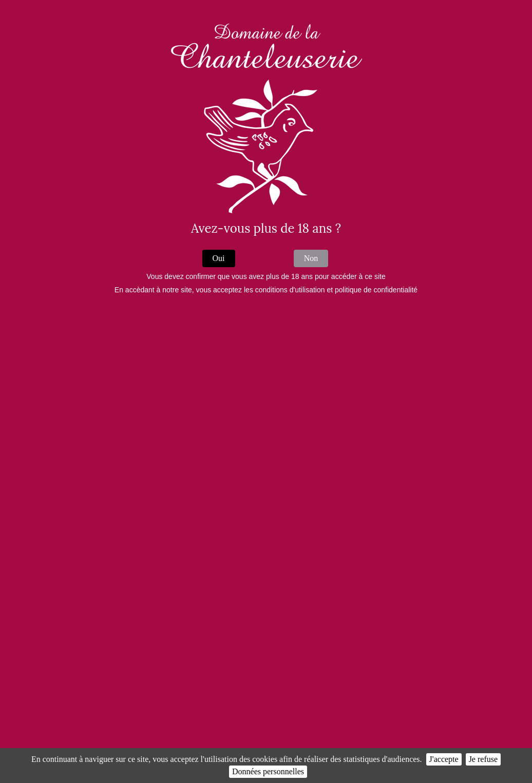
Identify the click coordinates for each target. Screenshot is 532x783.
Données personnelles (268, 771)
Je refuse (483, 759)
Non (311, 258)
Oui (219, 258)
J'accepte (444, 759)
